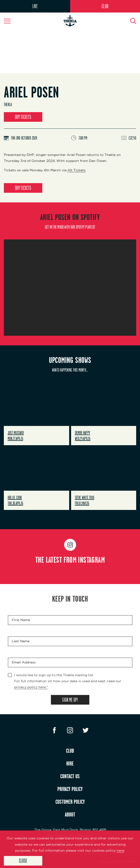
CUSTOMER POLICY (70, 802)
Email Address (24, 662)
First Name (21, 620)
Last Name (21, 641)
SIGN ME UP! (70, 700)
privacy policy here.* (31, 687)
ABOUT (70, 814)
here (120, 850)
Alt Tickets (76, 170)
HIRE (70, 763)
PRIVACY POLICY (70, 789)
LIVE (35, 6)
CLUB (105, 6)
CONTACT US (70, 776)
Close (23, 861)
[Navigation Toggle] (10, 21)
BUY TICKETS (23, 117)
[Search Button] (130, 21)
